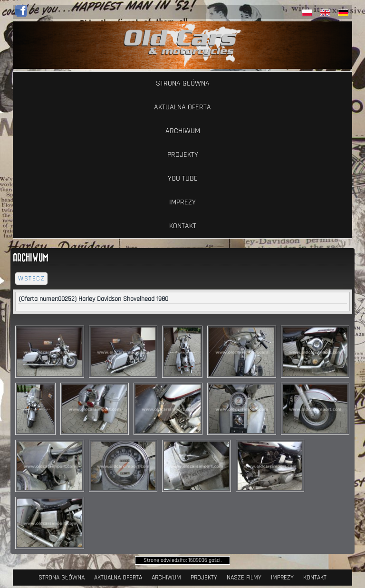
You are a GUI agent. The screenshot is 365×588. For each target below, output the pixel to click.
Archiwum (183, 131)
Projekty (183, 155)
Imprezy (182, 202)
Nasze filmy (244, 578)
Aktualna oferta (182, 107)
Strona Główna (183, 83)
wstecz (31, 279)
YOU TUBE (183, 178)
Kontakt (183, 226)
